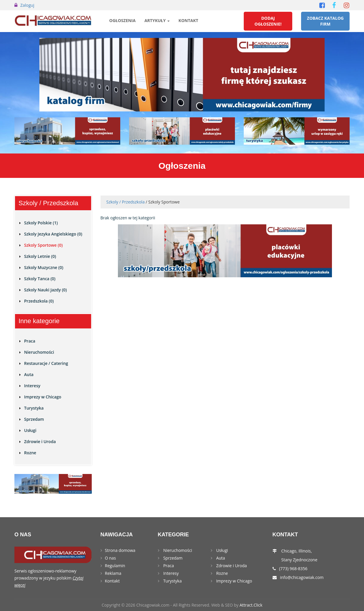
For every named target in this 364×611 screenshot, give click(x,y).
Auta (29, 374)
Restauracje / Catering (46, 363)
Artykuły (157, 20)
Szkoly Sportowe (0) (43, 245)
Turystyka (34, 408)
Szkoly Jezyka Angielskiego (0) (53, 234)
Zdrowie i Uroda (40, 441)
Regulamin (115, 566)
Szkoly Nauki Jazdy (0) (45, 290)
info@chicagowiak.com (302, 577)
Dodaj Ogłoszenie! (268, 21)
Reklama (113, 573)
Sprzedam (34, 419)
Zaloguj (27, 5)
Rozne (30, 453)
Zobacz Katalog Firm (325, 21)
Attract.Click (251, 605)
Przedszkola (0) (39, 301)
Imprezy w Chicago (43, 397)
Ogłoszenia (123, 20)
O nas (111, 558)
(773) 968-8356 (293, 569)
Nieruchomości (39, 352)
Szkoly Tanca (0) (40, 279)
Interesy (32, 386)
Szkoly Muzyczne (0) (44, 267)
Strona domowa (120, 550)
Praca (30, 341)
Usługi (30, 430)
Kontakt (188, 20)
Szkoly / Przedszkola (126, 202)
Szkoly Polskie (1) (41, 223)
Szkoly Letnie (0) (40, 256)
